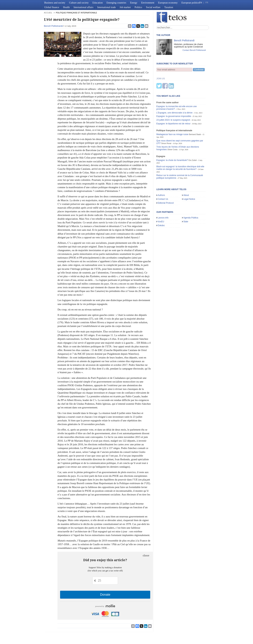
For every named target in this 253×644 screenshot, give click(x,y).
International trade (107, 7)
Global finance (52, 7)
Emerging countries (116, 3)
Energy (134, 3)
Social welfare (153, 7)
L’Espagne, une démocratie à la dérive (174, 95)
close (146, 556)
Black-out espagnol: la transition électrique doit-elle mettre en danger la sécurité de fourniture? (180, 150)
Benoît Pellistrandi (53, 26)
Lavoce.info (163, 200)
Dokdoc (161, 208)
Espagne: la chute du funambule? (172, 143)
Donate (105, 595)
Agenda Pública (191, 200)
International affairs (84, 7)
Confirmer (199, 70)
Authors (161, 178)
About (186, 178)
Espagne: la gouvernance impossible (174, 99)
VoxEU (161, 204)
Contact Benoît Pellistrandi (194, 50)
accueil (48, 13)
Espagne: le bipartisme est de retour (173, 106)
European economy (168, 3)
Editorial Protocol (166, 186)
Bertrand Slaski (195, 117)
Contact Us (163, 182)
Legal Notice (189, 182)
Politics (138, 7)
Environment (148, 3)
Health (66, 7)
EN (200, 3)
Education (98, 3)
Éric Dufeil (193, 143)
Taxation (169, 7)
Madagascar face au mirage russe (172, 117)
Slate (186, 204)
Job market (125, 7)
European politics (190, 3)
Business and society (55, 3)
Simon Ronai (166, 126)
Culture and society (79, 3)
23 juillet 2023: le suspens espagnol (173, 103)
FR (207, 3)
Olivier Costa (172, 132)
